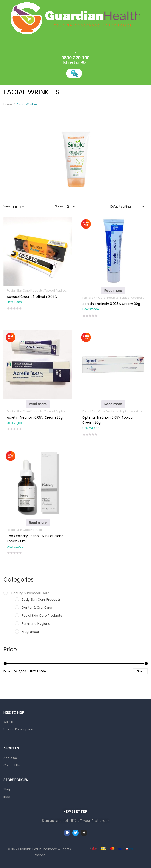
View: (7, 206)
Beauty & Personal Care (30, 593)
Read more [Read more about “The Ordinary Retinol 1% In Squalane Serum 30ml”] (38, 523)
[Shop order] (127, 206)
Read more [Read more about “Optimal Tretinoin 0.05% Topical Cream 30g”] (113, 404)
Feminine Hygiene (36, 624)
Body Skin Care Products (41, 599)
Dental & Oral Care (37, 608)
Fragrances (31, 632)
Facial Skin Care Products (42, 616)
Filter (140, 671)
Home (8, 104)
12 (68, 206)
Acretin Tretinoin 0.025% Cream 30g (111, 304)
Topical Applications (59, 291)
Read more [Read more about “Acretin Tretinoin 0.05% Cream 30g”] (38, 404)
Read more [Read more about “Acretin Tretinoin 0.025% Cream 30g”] (113, 291)
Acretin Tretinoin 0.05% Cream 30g (35, 417)
